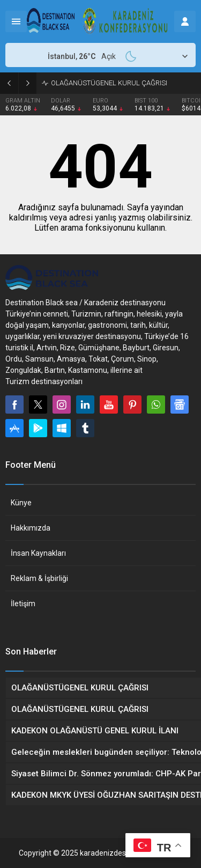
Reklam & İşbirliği (39, 578)
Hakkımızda (31, 528)
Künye (21, 503)
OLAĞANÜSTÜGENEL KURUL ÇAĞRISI (109, 83)
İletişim (23, 604)
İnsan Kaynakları (38, 553)
